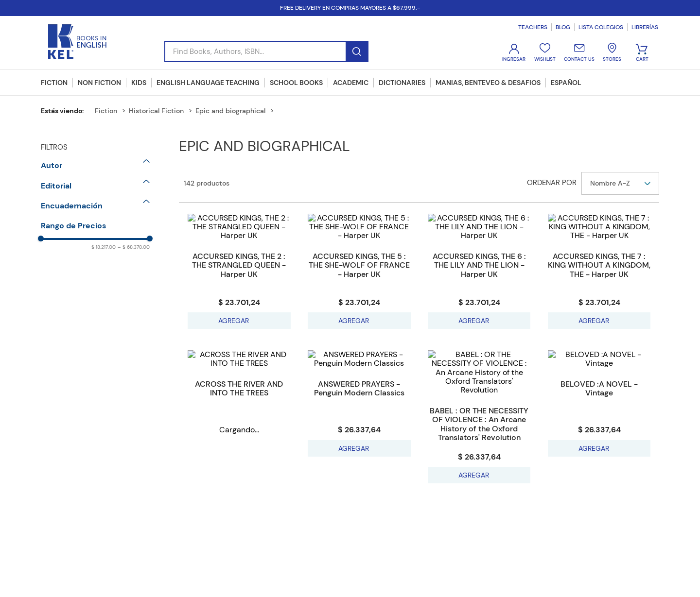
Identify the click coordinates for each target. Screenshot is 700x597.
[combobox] (266, 51)
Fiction (106, 111)
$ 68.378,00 (134, 247)
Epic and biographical (230, 111)
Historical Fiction (156, 111)
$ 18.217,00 (104, 247)
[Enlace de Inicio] (66, 111)
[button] (95, 166)
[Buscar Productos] (357, 51)
